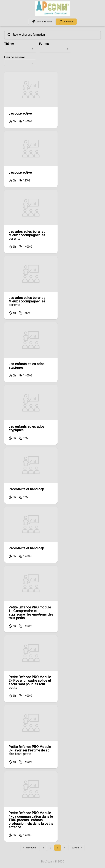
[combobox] (20, 49)
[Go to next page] (76, 848)
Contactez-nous (42, 22)
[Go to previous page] (30, 848)
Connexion (66, 22)
